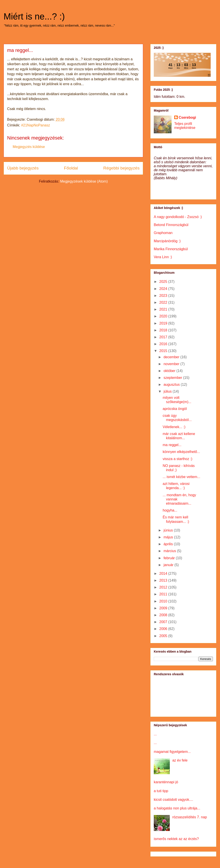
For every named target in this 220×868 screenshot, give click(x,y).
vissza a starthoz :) (177, 459)
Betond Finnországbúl (171, 225)
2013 (164, 580)
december (172, 357)
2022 (164, 302)
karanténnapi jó (166, 782)
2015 (164, 351)
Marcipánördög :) (167, 241)
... (155, 734)
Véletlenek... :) (174, 427)
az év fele (180, 760)
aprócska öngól (175, 409)
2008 (164, 615)
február (170, 558)
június (169, 530)
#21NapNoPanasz (36, 125)
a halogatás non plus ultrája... (177, 808)
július (168, 391)
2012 (164, 587)
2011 (164, 594)
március (170, 551)
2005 (164, 636)
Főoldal (71, 168)
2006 (164, 629)
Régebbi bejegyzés (121, 168)
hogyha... (170, 510)
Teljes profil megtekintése (185, 126)
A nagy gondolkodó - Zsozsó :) (178, 217)
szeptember (173, 378)
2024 (164, 289)
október (170, 371)
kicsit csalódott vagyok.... (173, 800)
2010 (164, 601)
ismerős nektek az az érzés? (176, 839)
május (169, 537)
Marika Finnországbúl (171, 249)
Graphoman (163, 233)
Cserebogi (187, 117)
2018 (164, 330)
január (169, 565)
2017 (164, 337)
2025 (164, 282)
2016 (164, 344)
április (169, 544)
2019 (164, 323)
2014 (164, 574)
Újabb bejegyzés (23, 168)
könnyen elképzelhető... (181, 452)
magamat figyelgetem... (172, 752)
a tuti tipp (161, 791)
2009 (164, 608)
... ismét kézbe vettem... (181, 477)
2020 (164, 316)
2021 (164, 309)
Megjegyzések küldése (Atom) (84, 181)
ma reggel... (172, 445)
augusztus (172, 385)
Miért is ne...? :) (34, 16)
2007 (164, 622)
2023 (164, 296)
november (172, 364)
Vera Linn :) (163, 257)
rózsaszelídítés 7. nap (190, 817)
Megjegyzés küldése (29, 147)
